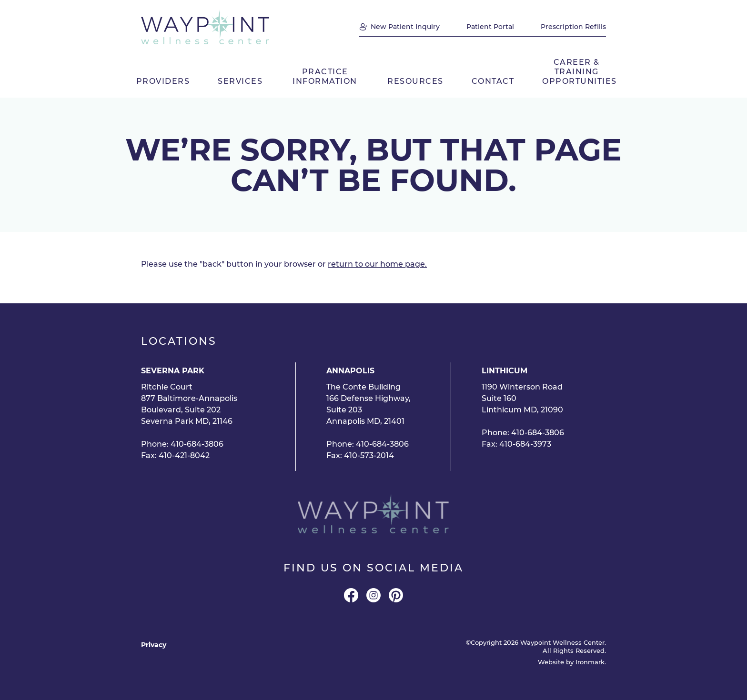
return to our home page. (377, 264)
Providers (163, 81)
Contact (493, 81)
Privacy (154, 645)
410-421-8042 (184, 455)
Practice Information (325, 76)
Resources (415, 81)
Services (240, 81)
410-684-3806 (197, 444)
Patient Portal (490, 27)
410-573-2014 (369, 455)
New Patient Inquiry (405, 27)
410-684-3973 (525, 444)
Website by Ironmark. (572, 662)
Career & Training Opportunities (578, 72)
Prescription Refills (573, 27)
